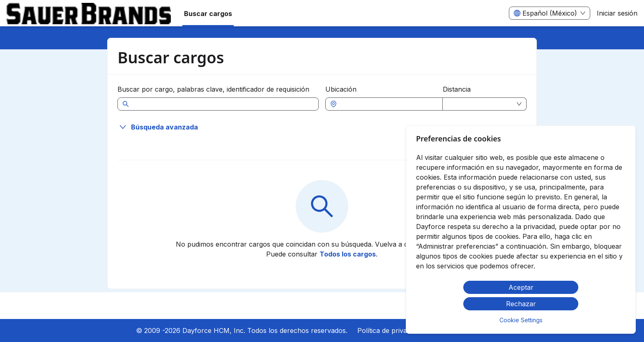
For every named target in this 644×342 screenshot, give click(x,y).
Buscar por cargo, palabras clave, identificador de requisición (213, 89)
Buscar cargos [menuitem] (208, 14)
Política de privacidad (390, 330)
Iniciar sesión (617, 13)
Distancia (457, 89)
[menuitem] (89, 14)
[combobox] (388, 104)
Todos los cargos (348, 254)
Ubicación (341, 89)
